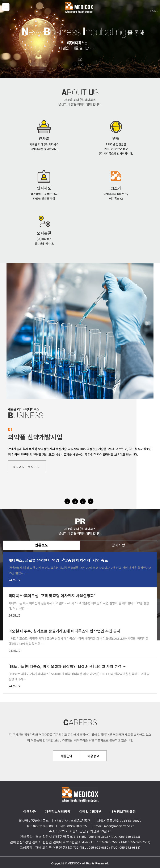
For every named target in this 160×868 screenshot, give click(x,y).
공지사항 (118, 545)
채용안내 (67, 756)
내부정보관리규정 (123, 812)
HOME (154, 11)
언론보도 (42, 545)
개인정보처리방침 (58, 812)
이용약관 (29, 812)
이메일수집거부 (90, 812)
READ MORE (27, 467)
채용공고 (93, 756)
